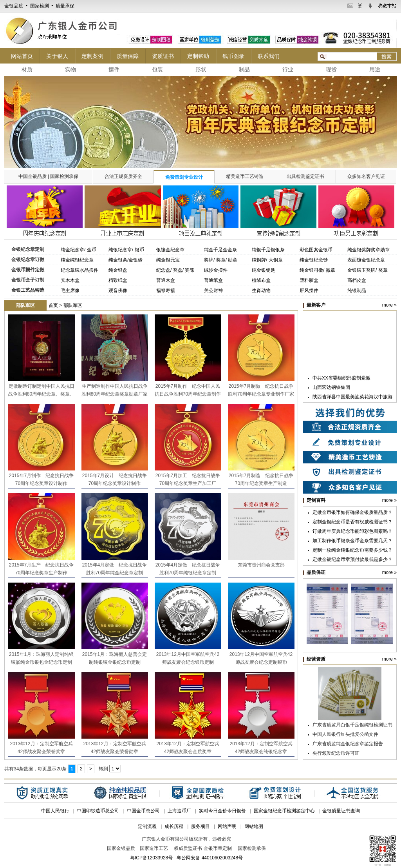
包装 (157, 69)
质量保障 (128, 56)
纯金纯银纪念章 (77, 260)
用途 (375, 69)
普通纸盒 (213, 280)
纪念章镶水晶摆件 (79, 270)
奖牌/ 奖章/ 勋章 (221, 260)
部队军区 (73, 305)
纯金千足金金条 (220, 250)
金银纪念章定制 (28, 249)
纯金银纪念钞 (314, 260)
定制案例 (92, 56)
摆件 (114, 69)
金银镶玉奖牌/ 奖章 (368, 270)
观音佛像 (118, 291)
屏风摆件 (309, 291)
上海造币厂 (179, 811)
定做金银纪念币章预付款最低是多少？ (352, 559)
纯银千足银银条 (268, 250)
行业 (288, 69)
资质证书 (163, 56)
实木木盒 (70, 280)
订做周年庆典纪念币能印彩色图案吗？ (352, 531)
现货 (331, 69)
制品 (244, 69)
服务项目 (200, 826)
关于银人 (57, 56)
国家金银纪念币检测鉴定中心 (284, 811)
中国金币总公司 (143, 811)
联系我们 (269, 56)
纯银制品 (357, 291)
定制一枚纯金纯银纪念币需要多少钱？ (352, 550)
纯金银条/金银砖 (126, 260)
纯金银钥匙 (264, 270)
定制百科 (316, 500)
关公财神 (213, 291)
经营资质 (316, 659)
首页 (53, 305)
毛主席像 (70, 291)
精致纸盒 (118, 280)
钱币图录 (233, 56)
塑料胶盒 (309, 280)
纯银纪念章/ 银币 (126, 250)
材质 (27, 69)
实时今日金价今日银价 (222, 811)
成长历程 (174, 826)
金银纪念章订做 (28, 260)
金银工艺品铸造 (28, 290)
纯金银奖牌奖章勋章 (368, 250)
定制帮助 (198, 56)
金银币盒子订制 (28, 280)
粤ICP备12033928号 (151, 858)
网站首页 (22, 56)
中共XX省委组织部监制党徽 (341, 379)
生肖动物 (261, 291)
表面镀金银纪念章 (366, 260)
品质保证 (316, 572)
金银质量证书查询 (341, 811)
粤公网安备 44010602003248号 (210, 858)
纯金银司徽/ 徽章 (317, 270)
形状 (201, 69)
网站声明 (227, 826)
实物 (70, 69)
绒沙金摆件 (216, 270)
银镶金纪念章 (170, 250)
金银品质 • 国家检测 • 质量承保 (39, 6)
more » (389, 305)
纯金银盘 (118, 270)
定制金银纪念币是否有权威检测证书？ (352, 522)
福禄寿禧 (166, 291)
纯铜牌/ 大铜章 (267, 260)
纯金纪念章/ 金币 (79, 250)
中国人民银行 (55, 811)
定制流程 (147, 826)
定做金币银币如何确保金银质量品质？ (352, 512)
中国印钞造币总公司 (98, 811)
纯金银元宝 (168, 260)
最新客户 (316, 305)
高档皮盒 (357, 280)
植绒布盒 (261, 280)
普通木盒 (166, 280)
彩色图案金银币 (316, 250)
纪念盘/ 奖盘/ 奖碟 (175, 270)
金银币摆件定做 (28, 270)
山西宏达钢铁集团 (331, 389)
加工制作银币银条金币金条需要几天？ (352, 541)
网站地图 (254, 826)
